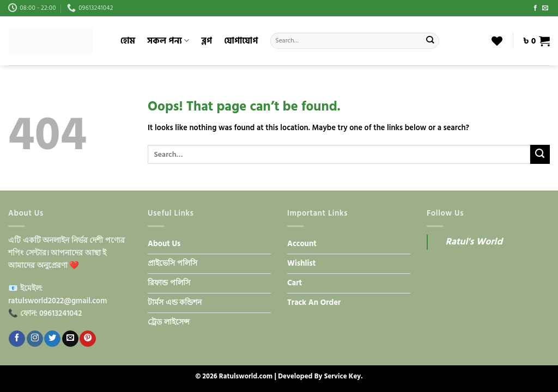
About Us (164, 244)
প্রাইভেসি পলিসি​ (172, 264)
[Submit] (430, 41)
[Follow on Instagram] (35, 339)
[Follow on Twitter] (52, 339)
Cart (295, 283)
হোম (128, 41)
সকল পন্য (168, 41)
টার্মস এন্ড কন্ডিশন (175, 303)
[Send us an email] (545, 8)
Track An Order (314, 303)
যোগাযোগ (241, 41)
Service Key (342, 376)
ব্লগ (207, 41)
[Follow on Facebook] (535, 8)
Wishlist (301, 264)
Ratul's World (474, 242)
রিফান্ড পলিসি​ (169, 283)
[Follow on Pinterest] (88, 339)
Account (302, 244)
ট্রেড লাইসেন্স (169, 322)
